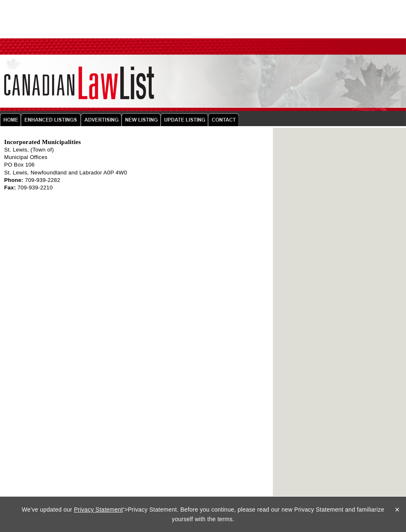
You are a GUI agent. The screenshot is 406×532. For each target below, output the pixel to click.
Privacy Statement (99, 510)
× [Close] (397, 510)
